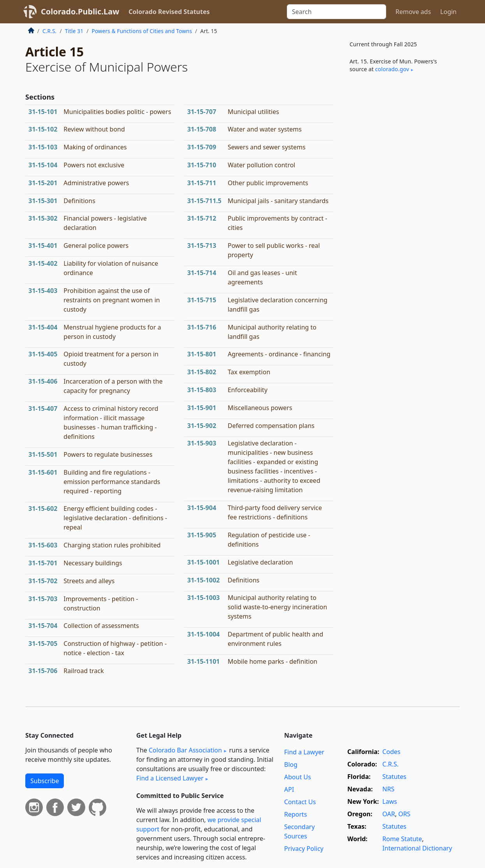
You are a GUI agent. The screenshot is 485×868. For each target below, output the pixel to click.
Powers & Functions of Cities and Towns (142, 31)
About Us (298, 777)
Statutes (394, 777)
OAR (388, 814)
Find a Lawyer (304, 752)
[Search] (337, 12)
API (289, 789)
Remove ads (413, 12)
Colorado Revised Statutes (169, 12)
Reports (296, 814)
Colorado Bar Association (185, 750)
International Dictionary (417, 848)
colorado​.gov (392, 69)
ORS (404, 814)
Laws (390, 801)
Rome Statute (402, 839)
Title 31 (74, 31)
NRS (388, 789)
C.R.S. (49, 31)
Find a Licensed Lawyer (170, 778)
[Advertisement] (401, 208)
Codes (391, 752)
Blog (291, 765)
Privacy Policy (304, 849)
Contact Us (300, 802)
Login (448, 12)
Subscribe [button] (45, 781)
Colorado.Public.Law (80, 11)
